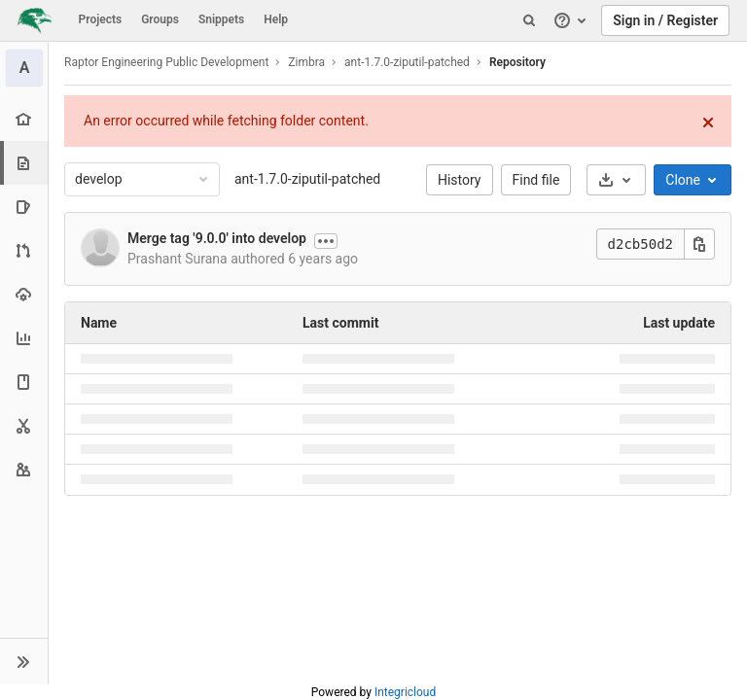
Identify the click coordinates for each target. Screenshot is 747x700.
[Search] (529, 20)
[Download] (616, 180)
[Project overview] (24, 119)
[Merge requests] (24, 250)
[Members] (24, 469)
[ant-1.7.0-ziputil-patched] (24, 68)
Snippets (221, 19)
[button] (24, 661)
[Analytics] (24, 338)
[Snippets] (24, 425)
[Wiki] (24, 382)
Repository (517, 62)
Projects (101, 19)
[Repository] (26, 163)
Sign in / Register (665, 20)
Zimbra (306, 62)
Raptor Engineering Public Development (166, 62)
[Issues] (24, 207)
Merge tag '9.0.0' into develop (217, 238)
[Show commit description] (326, 241)
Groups (160, 19)
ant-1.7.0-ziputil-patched (307, 179)
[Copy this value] (699, 244)
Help (276, 19)
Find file (536, 180)
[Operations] (24, 294)
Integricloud (405, 692)
